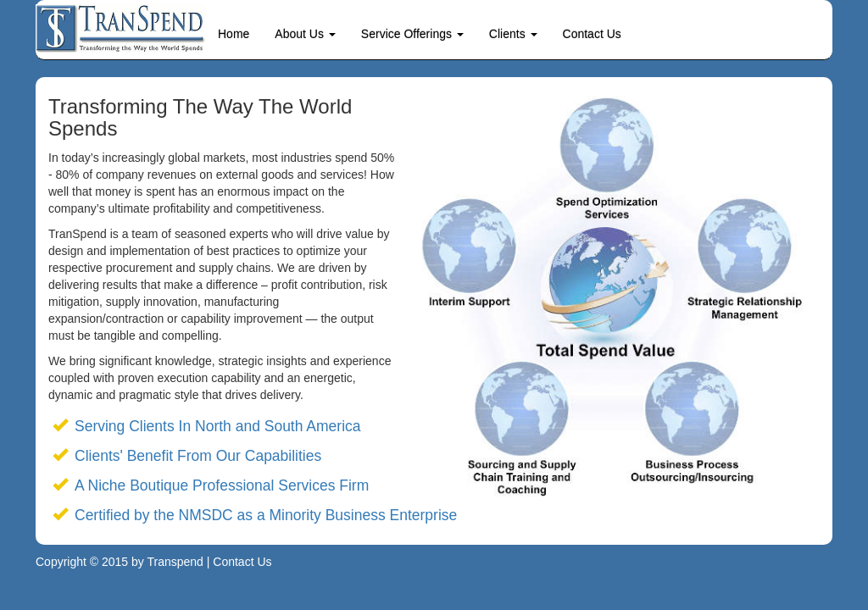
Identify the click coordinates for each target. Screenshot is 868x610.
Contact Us (592, 34)
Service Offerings (412, 34)
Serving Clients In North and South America (218, 426)
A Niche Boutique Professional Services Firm (222, 485)
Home (234, 34)
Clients (513, 34)
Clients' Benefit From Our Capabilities (198, 456)
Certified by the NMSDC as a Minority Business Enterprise (266, 515)
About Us (305, 34)
